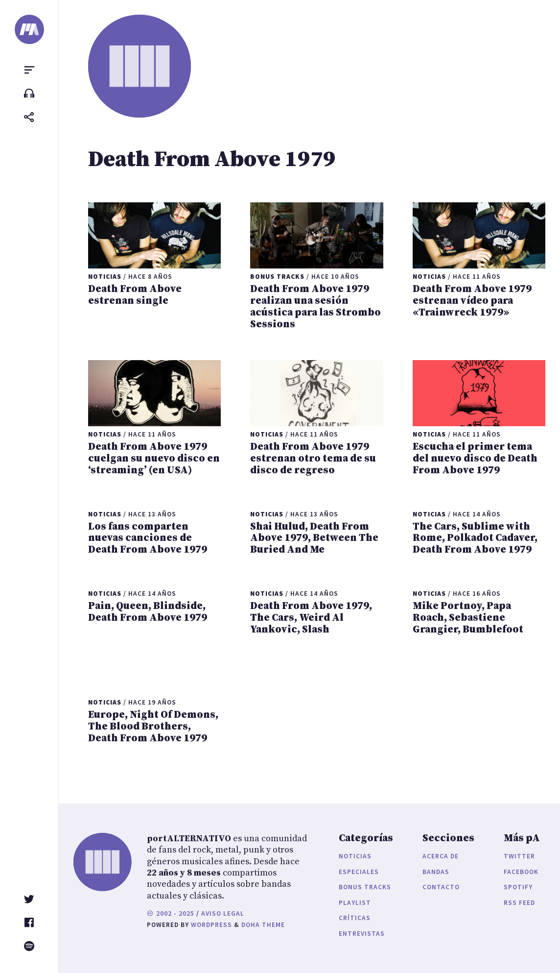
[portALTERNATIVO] (29, 29)
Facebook (521, 872)
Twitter (519, 856)
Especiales (359, 872)
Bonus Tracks (365, 887)
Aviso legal (223, 913)
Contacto (441, 887)
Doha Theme (263, 925)
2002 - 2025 (171, 913)
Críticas (355, 918)
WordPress (211, 925)
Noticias (355, 856)
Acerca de (441, 856)
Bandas (436, 872)
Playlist (355, 903)
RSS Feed (519, 903)
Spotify (518, 887)
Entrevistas (362, 934)
